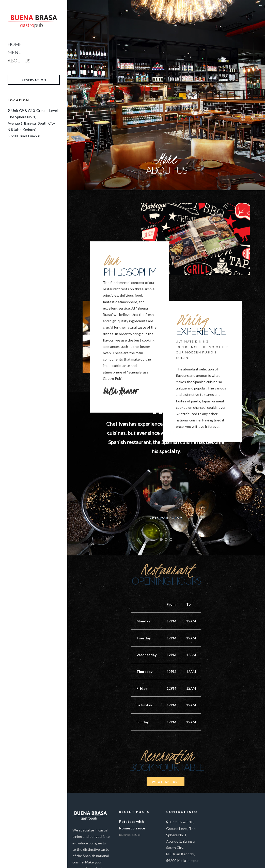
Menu (15, 52)
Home (15, 44)
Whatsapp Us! (166, 782)
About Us (19, 61)
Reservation (34, 80)
